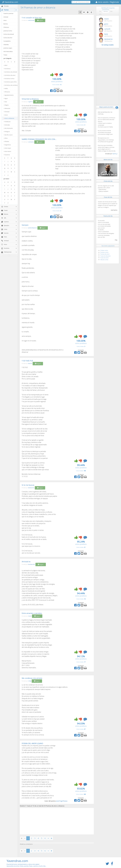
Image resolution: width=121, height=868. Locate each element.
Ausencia (7, 155)
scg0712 (30, 102)
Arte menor (8, 151)
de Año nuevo (8, 135)
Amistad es (26, 562)
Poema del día (108, 216)
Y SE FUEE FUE (27, 361)
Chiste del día (108, 181)
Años (6, 138)
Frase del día (108, 197)
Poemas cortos (104, 252)
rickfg (30, 681)
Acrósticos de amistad (10, 72)
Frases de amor (104, 258)
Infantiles (6, 45)
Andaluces (7, 122)
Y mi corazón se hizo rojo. (32, 18)
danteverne (31, 488)
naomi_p (115, 154)
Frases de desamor (105, 256)
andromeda (31, 20)
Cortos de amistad (9, 34)
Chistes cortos (104, 250)
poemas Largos (8, 48)
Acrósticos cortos (9, 79)
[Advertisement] (38, 37)
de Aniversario (8, 128)
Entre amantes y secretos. (32, 613)
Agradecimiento (9, 95)
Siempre (25, 225)
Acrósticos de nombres (11, 85)
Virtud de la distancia (30, 99)
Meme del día (108, 160)
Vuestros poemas (8, 13)
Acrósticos (7, 69)
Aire (5, 102)
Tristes (5, 55)
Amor (5, 20)
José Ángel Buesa (62, 801)
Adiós (6, 88)
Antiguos (7, 132)
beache (30, 363)
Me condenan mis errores (32, 678)
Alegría (6, 105)
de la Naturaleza (8, 51)
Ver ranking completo (108, 45)
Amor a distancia (9, 118)
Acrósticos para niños (10, 82)
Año (100, 14)
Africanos (7, 92)
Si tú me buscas (28, 485)
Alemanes (7, 108)
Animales (7, 125)
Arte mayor (8, 148)
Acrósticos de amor (10, 75)
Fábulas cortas (104, 260)
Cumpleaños (7, 41)
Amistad (6, 17)
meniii (30, 616)
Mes (111, 11)
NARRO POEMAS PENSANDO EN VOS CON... (39, 139)
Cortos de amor (8, 38)
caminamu (31, 142)
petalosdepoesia (33, 228)
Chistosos (6, 27)
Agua (6, 98)
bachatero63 (32, 564)
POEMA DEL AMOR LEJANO (32, 743)
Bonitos (6, 24)
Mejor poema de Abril (106, 107)
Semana (106, 11)
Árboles (6, 141)
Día (100, 11)
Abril (6, 65)
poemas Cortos (8, 31)
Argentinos (7, 145)
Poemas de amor (105, 254)
